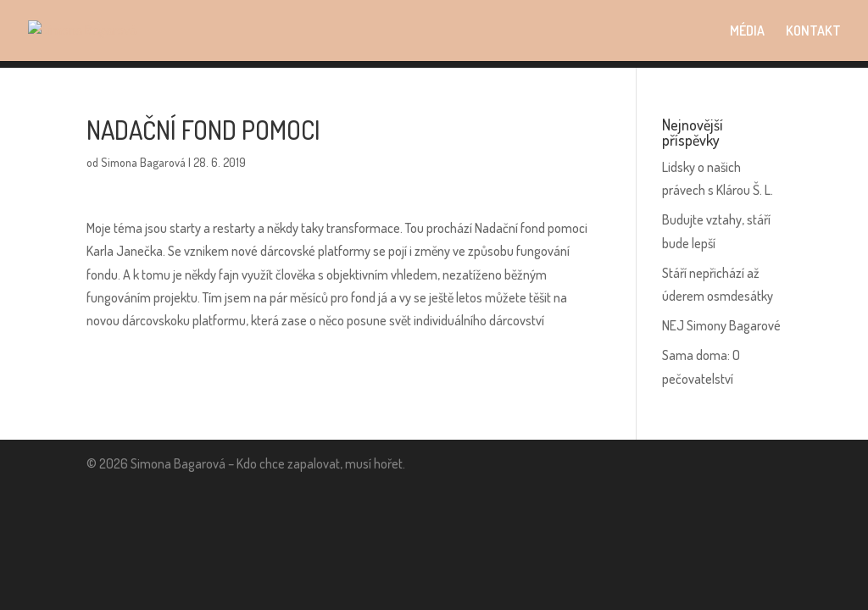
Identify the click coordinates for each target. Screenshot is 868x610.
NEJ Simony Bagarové (721, 325)
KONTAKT (813, 32)
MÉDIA (747, 32)
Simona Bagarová (143, 162)
